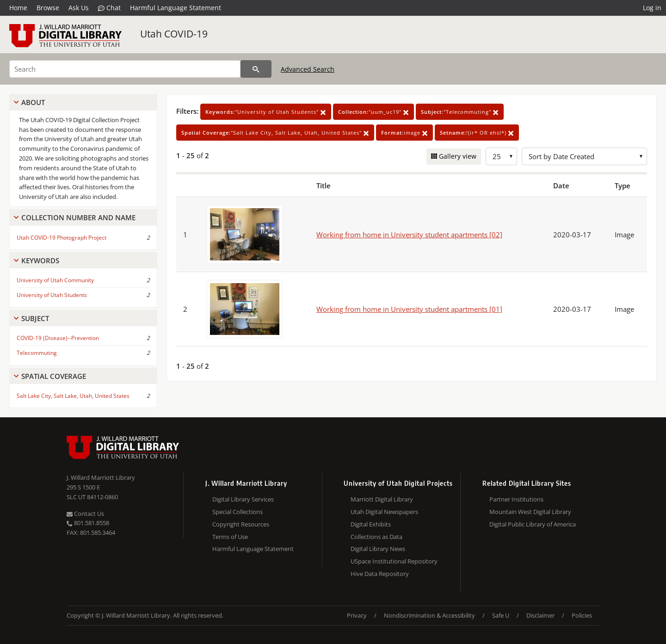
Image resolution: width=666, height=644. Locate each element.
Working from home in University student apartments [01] (409, 309)
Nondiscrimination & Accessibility (429, 615)
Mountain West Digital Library (530, 512)
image (404, 133)
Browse (48, 8)
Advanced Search (308, 69)
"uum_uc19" (373, 112)
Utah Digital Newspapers (384, 512)
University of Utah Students (52, 295)
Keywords (40, 260)
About (33, 102)
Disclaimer (540, 615)
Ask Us (79, 8)
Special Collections (237, 512)
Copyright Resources (241, 524)
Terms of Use (230, 537)
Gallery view (457, 156)
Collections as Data (376, 537)
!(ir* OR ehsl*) (477, 133)
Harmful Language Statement (176, 8)
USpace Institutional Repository (394, 561)
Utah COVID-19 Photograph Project (62, 238)
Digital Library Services (243, 499)
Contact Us (85, 514)
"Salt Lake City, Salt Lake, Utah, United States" (275, 133)
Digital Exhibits (371, 524)
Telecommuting (37, 353)
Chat (109, 8)
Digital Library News (378, 549)
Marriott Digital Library (382, 499)
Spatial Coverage (54, 376)
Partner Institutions (516, 499)
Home (18, 8)
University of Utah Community (55, 280)
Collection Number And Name (78, 217)
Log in (652, 8)
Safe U (501, 615)
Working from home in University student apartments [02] (409, 235)
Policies (582, 615)
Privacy (357, 615)
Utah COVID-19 (174, 34)
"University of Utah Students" (266, 112)
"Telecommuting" (460, 112)
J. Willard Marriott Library (101, 477)
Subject (35, 318)
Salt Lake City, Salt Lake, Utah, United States (73, 396)
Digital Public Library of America (533, 524)
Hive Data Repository (380, 574)
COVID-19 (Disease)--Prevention (58, 338)
